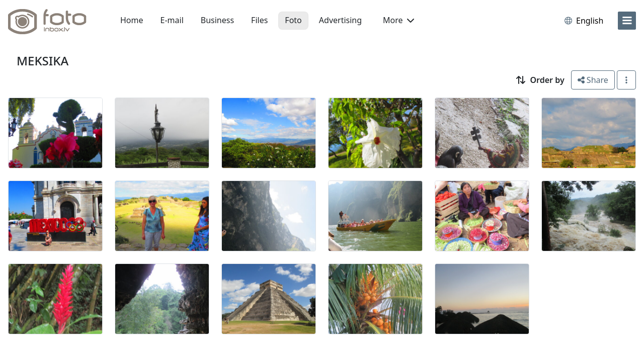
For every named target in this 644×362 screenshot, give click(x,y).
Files (259, 20)
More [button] (398, 20)
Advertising (340, 20)
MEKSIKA (43, 61)
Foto (293, 20)
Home (132, 20)
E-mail (172, 20)
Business (217, 20)
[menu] (627, 21)
